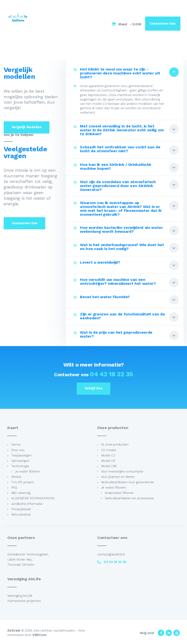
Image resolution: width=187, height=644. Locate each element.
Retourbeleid (21, 514)
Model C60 (109, 466)
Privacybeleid (21, 509)
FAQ (14, 487)
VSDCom (39, 635)
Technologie (20, 466)
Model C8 (108, 461)
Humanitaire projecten (24, 601)
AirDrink (14, 631)
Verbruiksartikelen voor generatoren (128, 482)
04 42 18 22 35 (111, 374)
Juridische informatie (27, 504)
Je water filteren (27, 471)
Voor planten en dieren (118, 477)
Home (16, 444)
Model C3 (108, 455)
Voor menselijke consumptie (122, 471)
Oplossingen (20, 461)
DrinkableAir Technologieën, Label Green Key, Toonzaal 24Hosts (28, 559)
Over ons (18, 450)
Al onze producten (115, 444)
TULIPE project (23, 482)
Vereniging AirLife (20, 596)
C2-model (109, 450)
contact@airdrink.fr (111, 554)
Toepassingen (21, 455)
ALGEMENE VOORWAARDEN (33, 498)
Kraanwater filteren (119, 493)
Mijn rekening (21, 493)
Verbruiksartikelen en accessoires (129, 498)
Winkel (16, 477)
